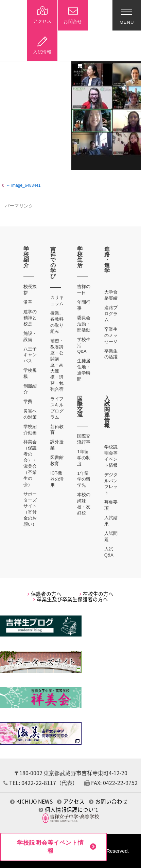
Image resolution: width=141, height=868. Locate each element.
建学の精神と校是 (30, 318)
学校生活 (80, 257)
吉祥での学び (53, 263)
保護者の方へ (45, 594)
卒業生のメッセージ (111, 335)
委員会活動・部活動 (84, 324)
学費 (28, 401)
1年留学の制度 (84, 458)
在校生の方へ (96, 594)
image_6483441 (26, 185)
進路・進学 (107, 260)
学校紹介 (26, 257)
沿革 (28, 302)
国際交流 (80, 407)
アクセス (71, 801)
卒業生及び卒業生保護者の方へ (71, 599)
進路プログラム (111, 314)
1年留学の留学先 (84, 479)
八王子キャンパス (30, 355)
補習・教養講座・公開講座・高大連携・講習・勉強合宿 (57, 365)
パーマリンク (19, 206)
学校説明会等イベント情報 (50, 847)
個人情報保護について (69, 810)
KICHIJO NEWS (31, 801)
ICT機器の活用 (57, 479)
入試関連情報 (107, 412)
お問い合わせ (108, 801)
